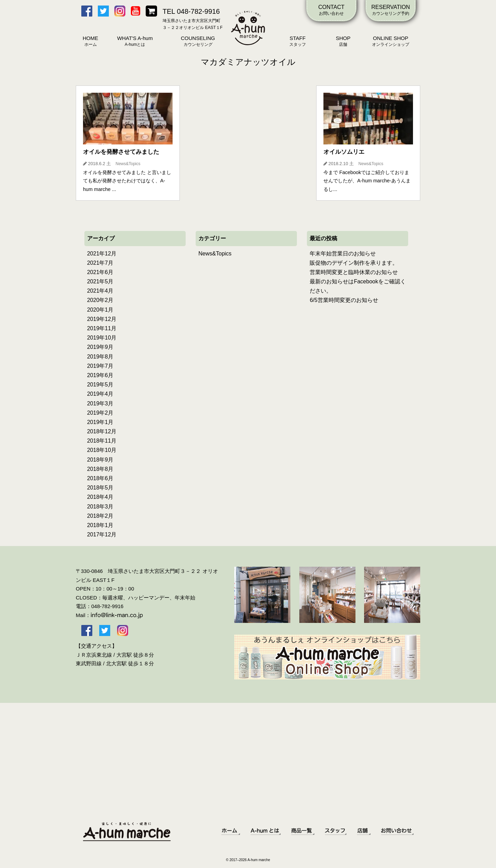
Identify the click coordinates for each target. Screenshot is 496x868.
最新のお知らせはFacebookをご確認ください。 (358, 286)
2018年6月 (100, 478)
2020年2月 (100, 300)
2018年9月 (100, 460)
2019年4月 (100, 394)
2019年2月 (100, 413)
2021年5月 (100, 281)
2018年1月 (100, 525)
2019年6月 (100, 375)
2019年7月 (100, 366)
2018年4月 (100, 497)
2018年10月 (102, 450)
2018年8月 (100, 469)
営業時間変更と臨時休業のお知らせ (354, 272)
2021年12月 (102, 254)
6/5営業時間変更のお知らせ (344, 300)
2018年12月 (102, 431)
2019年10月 (102, 338)
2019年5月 (100, 385)
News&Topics (215, 254)
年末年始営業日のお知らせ (343, 254)
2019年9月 (100, 347)
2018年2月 (100, 516)
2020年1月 (100, 310)
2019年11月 (102, 328)
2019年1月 (100, 422)
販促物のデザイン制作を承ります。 (354, 263)
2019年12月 (102, 319)
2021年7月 (100, 263)
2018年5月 (100, 488)
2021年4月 (100, 291)
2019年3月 (100, 403)
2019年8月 (100, 357)
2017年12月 (102, 534)
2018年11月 (102, 441)
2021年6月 (100, 272)
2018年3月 (100, 507)
